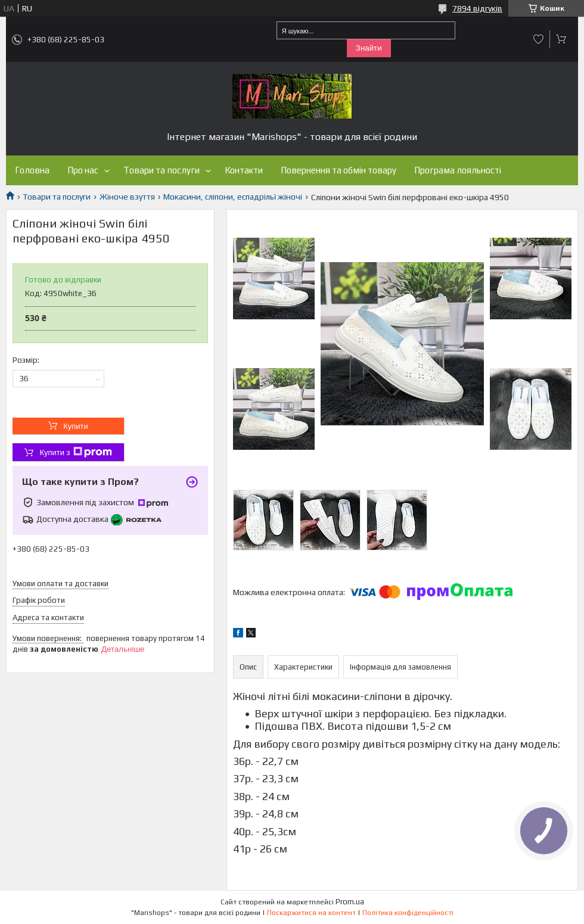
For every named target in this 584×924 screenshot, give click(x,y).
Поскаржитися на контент (311, 913)
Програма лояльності (458, 170)
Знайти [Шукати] (369, 48)
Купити (76, 426)
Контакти (244, 170)
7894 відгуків (477, 8)
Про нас (83, 170)
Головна (32, 170)
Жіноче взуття (127, 197)
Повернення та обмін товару (338, 170)
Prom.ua (350, 902)
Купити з (75, 452)
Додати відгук (539, 39)
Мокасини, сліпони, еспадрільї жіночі (233, 197)
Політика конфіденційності (408, 913)
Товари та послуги (161, 170)
